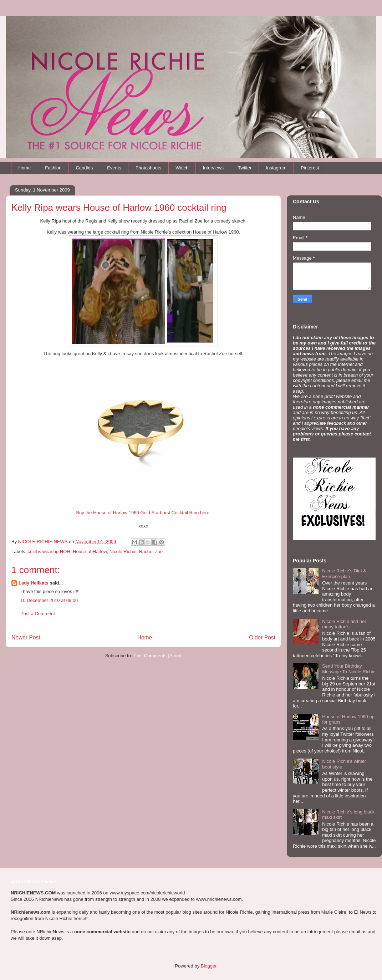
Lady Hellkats (34, 583)
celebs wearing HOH (49, 552)
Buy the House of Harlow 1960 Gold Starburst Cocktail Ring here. (143, 513)
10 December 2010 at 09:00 (49, 600)
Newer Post (26, 637)
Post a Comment (38, 614)
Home (25, 168)
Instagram (276, 168)
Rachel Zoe (151, 552)
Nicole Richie (123, 552)
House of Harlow (90, 552)
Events (114, 168)
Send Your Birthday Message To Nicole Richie (349, 669)
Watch (182, 168)
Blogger (209, 966)
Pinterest (310, 168)
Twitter (245, 168)
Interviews (213, 168)
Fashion (53, 168)
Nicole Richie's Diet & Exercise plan (344, 574)
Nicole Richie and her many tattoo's (344, 624)
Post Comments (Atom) (157, 656)
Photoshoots (148, 168)
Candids (84, 168)
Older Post (262, 637)
